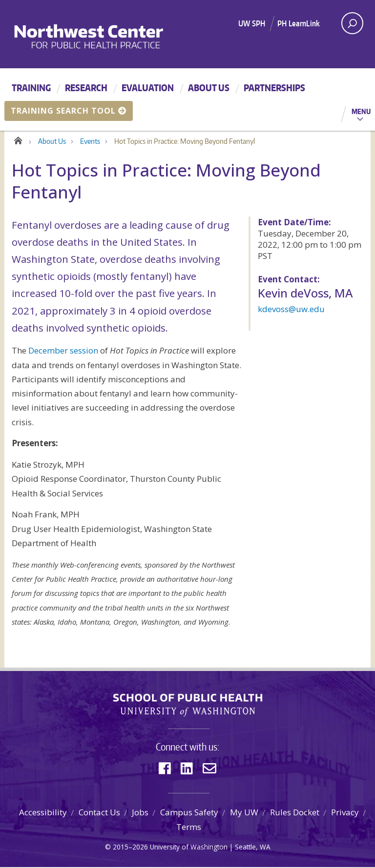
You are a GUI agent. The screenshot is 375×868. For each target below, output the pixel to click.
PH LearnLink (299, 23)
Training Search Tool (69, 111)
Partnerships (274, 88)
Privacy (345, 813)
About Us (209, 88)
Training (31, 88)
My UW (244, 813)
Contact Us (99, 813)
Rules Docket (295, 813)
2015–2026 (130, 847)
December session (63, 351)
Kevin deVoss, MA (305, 293)
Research (86, 88)
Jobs (140, 813)
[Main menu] (187, 99)
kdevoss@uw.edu (291, 309)
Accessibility (43, 813)
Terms (189, 827)
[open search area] (352, 23)
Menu (361, 111)
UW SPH (252, 23)
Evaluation (148, 88)
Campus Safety (189, 813)
